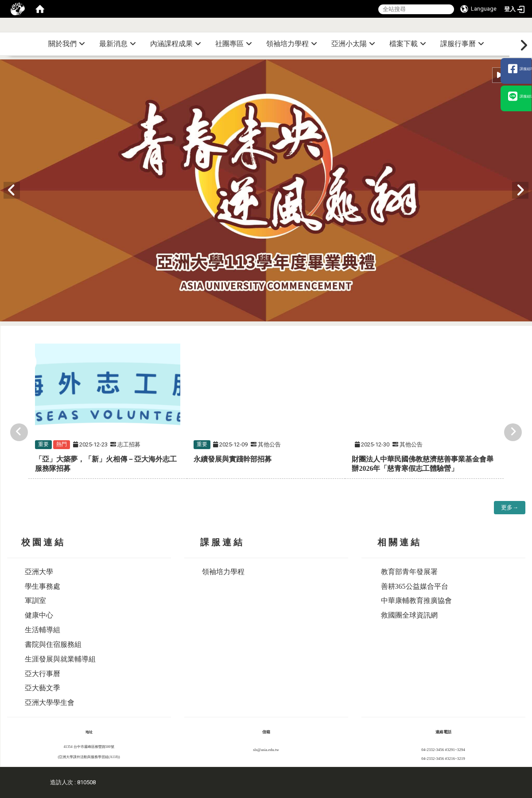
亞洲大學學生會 (50, 702)
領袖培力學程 (292, 44)
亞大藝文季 (43, 688)
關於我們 (67, 44)
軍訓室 (35, 600)
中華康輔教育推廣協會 (416, 600)
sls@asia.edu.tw (266, 750)
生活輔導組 (43, 630)
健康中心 (39, 615)
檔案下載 (408, 44)
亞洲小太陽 (353, 44)
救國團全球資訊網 (409, 615)
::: (529, 29)
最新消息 (118, 44)
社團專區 (234, 44)
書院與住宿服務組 (53, 644)
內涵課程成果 (176, 44)
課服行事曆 (462, 44)
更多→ (510, 507)
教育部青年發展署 (409, 572)
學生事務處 (43, 586)
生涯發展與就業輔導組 (60, 659)
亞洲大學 (39, 572)
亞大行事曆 (43, 674)
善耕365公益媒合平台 (415, 586)
